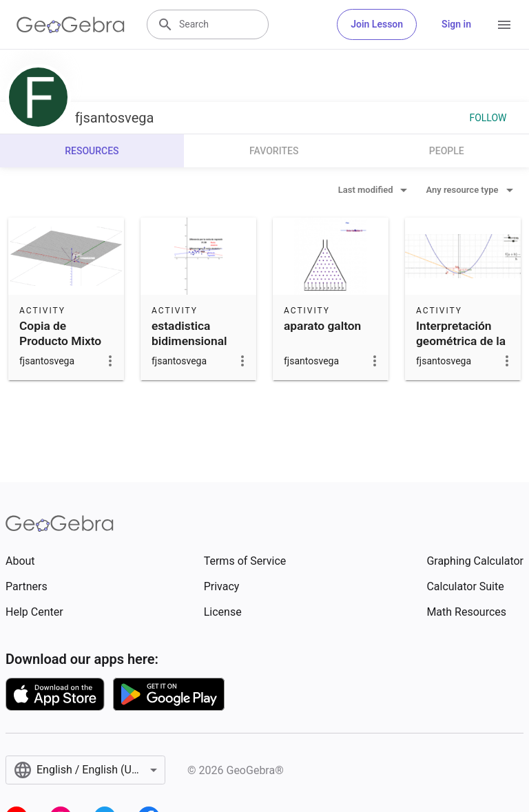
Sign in (456, 24)
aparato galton (322, 326)
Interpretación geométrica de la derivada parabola (461, 349)
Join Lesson (377, 24)
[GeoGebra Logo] (71, 25)
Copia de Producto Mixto (60, 333)
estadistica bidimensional (189, 333)
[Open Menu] (504, 25)
